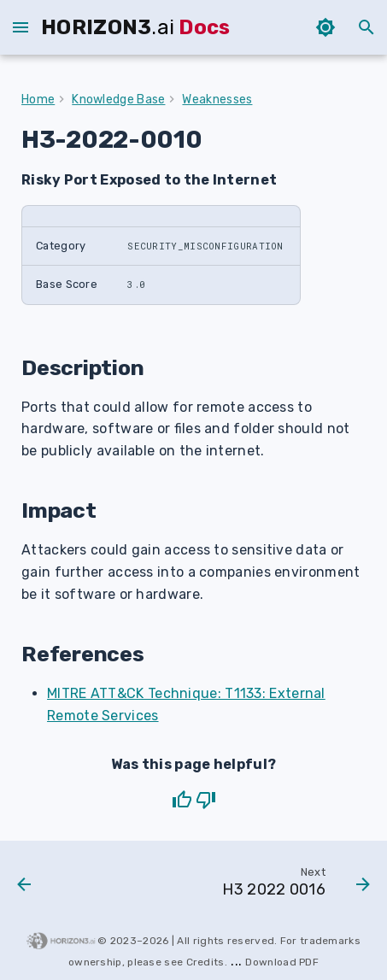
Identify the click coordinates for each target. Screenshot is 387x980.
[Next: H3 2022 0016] (294, 886)
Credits (205, 962)
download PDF (282, 962)
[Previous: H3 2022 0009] (25, 886)
